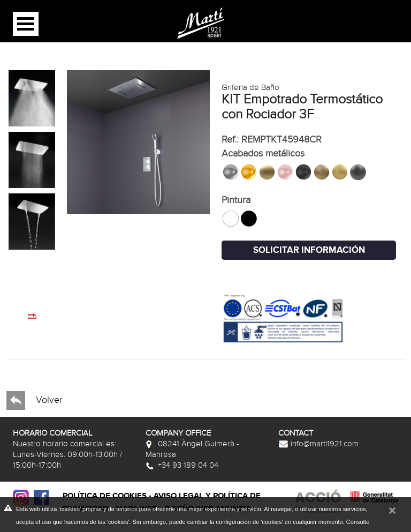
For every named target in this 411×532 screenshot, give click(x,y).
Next (22, 310)
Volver (35, 400)
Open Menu (26, 24)
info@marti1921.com (318, 444)
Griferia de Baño (250, 87)
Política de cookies (105, 496)
